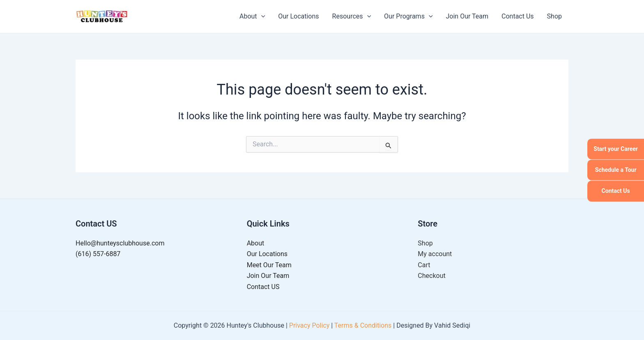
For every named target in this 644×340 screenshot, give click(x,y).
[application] (261, 16)
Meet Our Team (269, 265)
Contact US (263, 287)
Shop (554, 16)
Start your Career (616, 149)
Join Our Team (467, 16)
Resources (352, 16)
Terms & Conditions (363, 325)
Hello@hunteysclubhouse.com (120, 243)
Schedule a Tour (616, 170)
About (252, 16)
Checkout (431, 276)
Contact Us (616, 191)
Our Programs (408, 16)
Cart (424, 265)
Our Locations (298, 16)
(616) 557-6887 (98, 254)
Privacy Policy (309, 325)
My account (435, 254)
